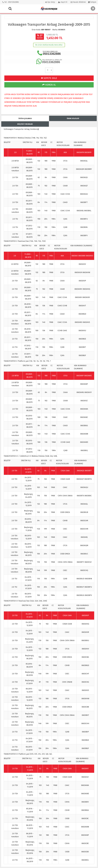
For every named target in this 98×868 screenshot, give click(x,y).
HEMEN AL (49, 85)
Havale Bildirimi (78, 2)
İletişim (92, 2)
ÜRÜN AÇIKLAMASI (25, 119)
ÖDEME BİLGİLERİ (73, 119)
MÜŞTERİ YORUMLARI (25, 124)
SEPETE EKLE (49, 78)
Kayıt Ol (63, 2)
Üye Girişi (50, 2)
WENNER (62, 30)
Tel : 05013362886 (11, 2)
